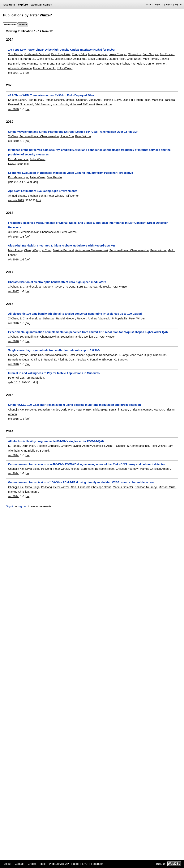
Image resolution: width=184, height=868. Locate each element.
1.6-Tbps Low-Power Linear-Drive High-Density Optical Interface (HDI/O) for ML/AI (61, 50)
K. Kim (35, 360)
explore (23, 5)
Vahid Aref (95, 100)
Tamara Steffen (35, 378)
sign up (23, 506)
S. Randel (47, 360)
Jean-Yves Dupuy (141, 355)
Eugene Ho (15, 59)
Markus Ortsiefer (123, 487)
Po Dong (70, 287)
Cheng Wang (32, 250)
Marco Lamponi (98, 54)
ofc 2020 (13, 109)
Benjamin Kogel (119, 410)
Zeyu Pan (103, 64)
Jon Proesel (167, 54)
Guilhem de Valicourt (37, 54)
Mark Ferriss (151, 59)
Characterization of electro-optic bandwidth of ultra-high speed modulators (57, 282)
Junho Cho (67, 136)
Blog (76, 864)
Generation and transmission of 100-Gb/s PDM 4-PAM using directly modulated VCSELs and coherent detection (81, 482)
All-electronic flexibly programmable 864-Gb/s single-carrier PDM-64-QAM (56, 441)
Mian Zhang (15, 250)
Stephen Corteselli (48, 446)
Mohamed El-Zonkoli (82, 104)
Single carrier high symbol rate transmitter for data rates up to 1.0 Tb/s (54, 350)
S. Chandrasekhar (30, 287)
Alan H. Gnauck (116, 446)
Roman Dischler (54, 100)
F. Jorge (124, 355)
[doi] (28, 73)
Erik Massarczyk (18, 159)
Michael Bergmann (82, 469)
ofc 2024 (13, 73)
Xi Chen (13, 136)
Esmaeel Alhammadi (21, 104)
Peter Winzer (65, 68)
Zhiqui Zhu (80, 59)
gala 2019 (14, 182)
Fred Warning (29, 64)
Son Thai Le (15, 54)
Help (43, 864)
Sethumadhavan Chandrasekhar (39, 136)
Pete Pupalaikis (61, 54)
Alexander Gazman (20, 68)
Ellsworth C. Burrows (115, 360)
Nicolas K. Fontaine (89, 360)
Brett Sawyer (150, 54)
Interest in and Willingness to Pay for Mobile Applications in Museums (54, 373)
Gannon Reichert (156, 64)
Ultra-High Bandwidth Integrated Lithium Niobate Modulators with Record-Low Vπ (61, 246)
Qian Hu (128, 100)
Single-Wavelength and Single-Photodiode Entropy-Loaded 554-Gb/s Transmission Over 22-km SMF (73, 132)
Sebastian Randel (54, 318)
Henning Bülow (112, 100)
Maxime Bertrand (63, 250)
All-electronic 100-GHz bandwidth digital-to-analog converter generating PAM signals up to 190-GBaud (75, 314)
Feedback (97, 864)
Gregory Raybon (53, 287)
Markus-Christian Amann (155, 469)
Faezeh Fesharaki (44, 68)
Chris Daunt (134, 59)
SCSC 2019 (15, 164)
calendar (36, 5)
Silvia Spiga (100, 410)
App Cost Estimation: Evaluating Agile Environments (43, 191)
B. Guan (70, 360)
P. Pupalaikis (120, 318)
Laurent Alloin (117, 59)
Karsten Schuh (17, 100)
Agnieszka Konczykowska (102, 355)
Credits (32, 864)
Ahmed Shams (17, 196)
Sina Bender (54, 177)
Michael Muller (167, 487)
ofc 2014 (13, 455)
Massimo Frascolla (163, 100)
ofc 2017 (13, 291)
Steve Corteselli (98, 59)
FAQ (85, 864)
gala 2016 (14, 382)
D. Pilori (59, 360)
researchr (9, 5)
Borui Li (81, 287)
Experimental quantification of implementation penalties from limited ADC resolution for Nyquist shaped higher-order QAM (88, 332)
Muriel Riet (160, 355)
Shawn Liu (135, 54)
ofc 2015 (13, 419)
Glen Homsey (45, 59)
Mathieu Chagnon (76, 100)
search (48, 5)
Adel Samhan (43, 104)
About (8, 864)
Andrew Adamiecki (99, 287)
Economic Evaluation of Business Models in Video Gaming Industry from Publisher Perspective (70, 173)
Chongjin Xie (16, 410)
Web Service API (59, 864)
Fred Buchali (35, 100)
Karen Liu (29, 59)
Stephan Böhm (37, 196)
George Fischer (120, 64)
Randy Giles (79, 54)
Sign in (169, 4)
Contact (19, 864)
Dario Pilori (67, 410)
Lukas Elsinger (118, 54)
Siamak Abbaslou (66, 64)
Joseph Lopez (63, 59)
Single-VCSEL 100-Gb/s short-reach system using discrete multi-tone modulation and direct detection (74, 405)
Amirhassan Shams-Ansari (92, 250)
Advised (23, 25)
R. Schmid (43, 451)
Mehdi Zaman (87, 64)
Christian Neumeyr (141, 410)
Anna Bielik (28, 451)
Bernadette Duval (19, 360)
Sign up (178, 4)
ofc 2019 (13, 141)
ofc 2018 (13, 237)
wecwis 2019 (16, 200)
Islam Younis (60, 104)
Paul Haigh (137, 64)
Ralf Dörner (72, 196)
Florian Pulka (142, 100)
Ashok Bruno (46, 64)
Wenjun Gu (91, 337)
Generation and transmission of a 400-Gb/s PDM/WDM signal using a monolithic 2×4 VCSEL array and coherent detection (87, 464)
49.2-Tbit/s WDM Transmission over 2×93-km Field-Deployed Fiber (51, 95)
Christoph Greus (101, 487)
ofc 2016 (13, 323)
